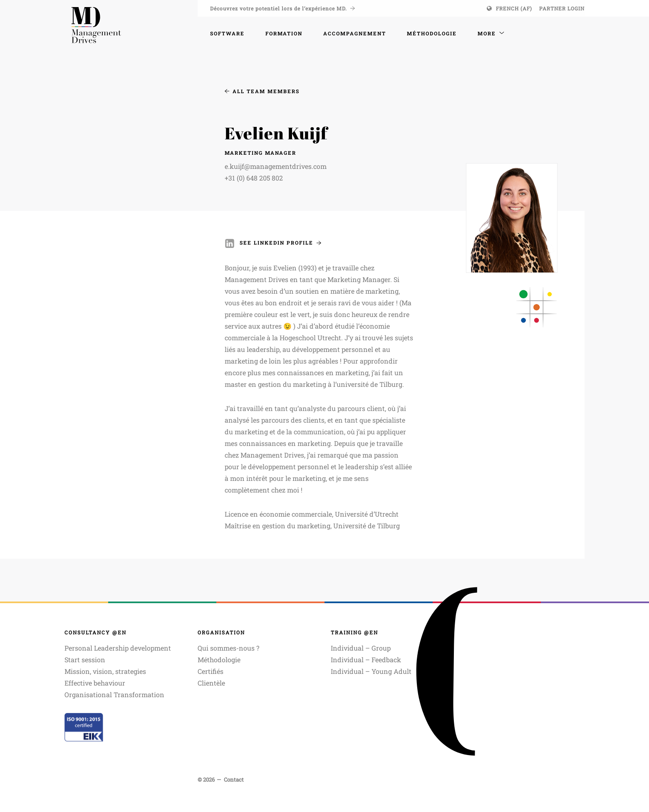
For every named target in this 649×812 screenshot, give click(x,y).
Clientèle (211, 683)
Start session (85, 660)
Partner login (562, 8)
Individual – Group (361, 648)
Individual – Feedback (366, 660)
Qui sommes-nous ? (228, 648)
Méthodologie (219, 660)
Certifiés (211, 671)
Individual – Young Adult (371, 671)
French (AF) (514, 8)
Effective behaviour (95, 683)
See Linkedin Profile (280, 243)
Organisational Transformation (114, 694)
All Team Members (262, 91)
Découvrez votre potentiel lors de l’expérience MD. (282, 8)
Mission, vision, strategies (105, 671)
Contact (234, 780)
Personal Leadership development (118, 648)
